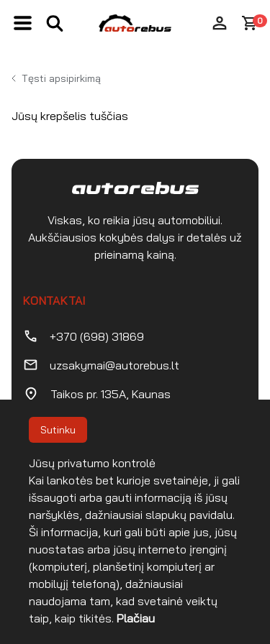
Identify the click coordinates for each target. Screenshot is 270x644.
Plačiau (136, 618)
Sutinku (58, 430)
